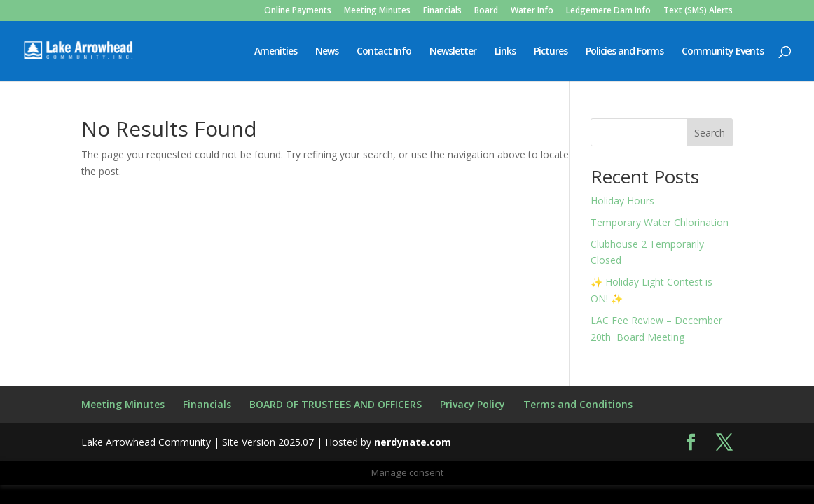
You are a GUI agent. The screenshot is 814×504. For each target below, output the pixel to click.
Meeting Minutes (377, 11)
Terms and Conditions (578, 404)
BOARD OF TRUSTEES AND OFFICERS (336, 404)
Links (505, 52)
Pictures (551, 52)
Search (710, 133)
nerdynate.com (413, 442)
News (327, 52)
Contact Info (384, 52)
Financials (442, 11)
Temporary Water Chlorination (660, 222)
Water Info (532, 11)
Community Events (723, 52)
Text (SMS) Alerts (698, 11)
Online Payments (298, 11)
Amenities (276, 52)
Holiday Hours (622, 201)
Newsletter (453, 52)
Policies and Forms (625, 52)
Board (486, 11)
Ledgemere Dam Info (608, 11)
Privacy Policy (472, 404)
